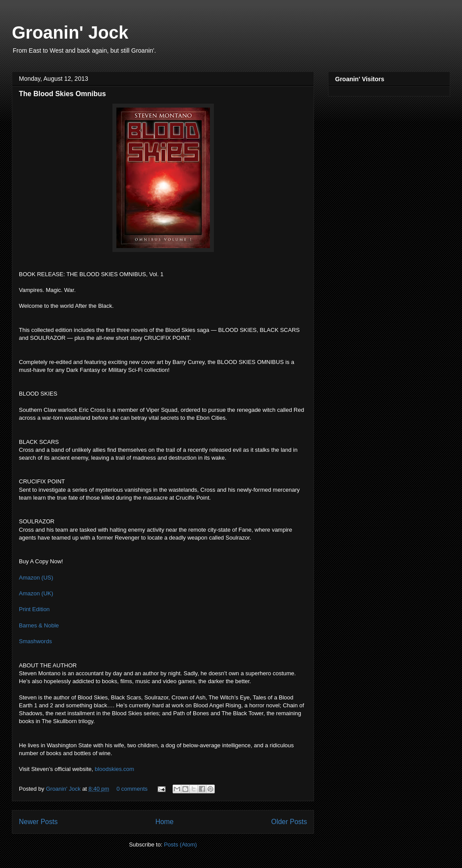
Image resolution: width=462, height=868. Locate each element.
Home (165, 822)
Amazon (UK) (36, 593)
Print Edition (34, 609)
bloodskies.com (115, 769)
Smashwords (35, 641)
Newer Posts (38, 822)
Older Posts (289, 822)
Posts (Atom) (180, 845)
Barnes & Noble (39, 625)
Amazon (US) (36, 578)
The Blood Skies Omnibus (62, 94)
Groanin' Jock (70, 32)
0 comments (132, 789)
